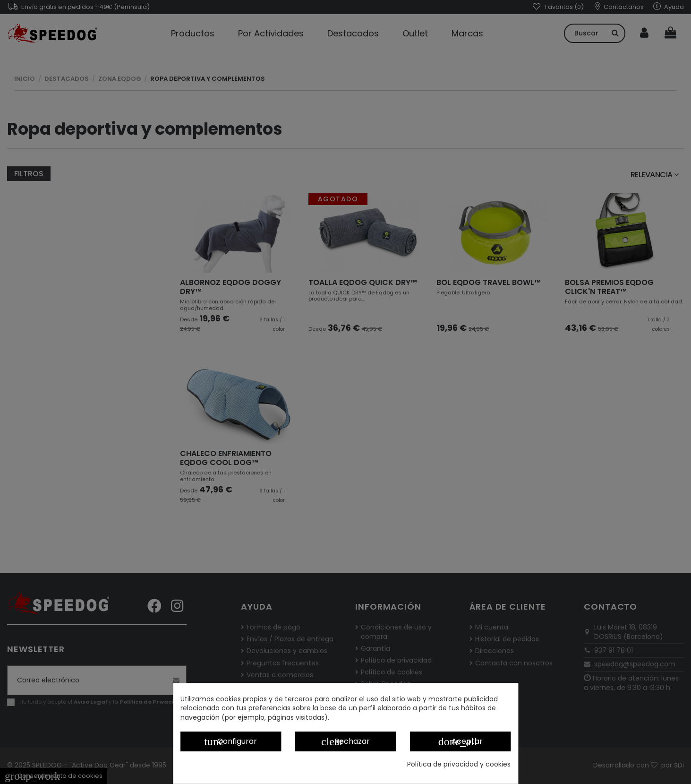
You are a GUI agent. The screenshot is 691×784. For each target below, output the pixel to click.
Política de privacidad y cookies (459, 764)
